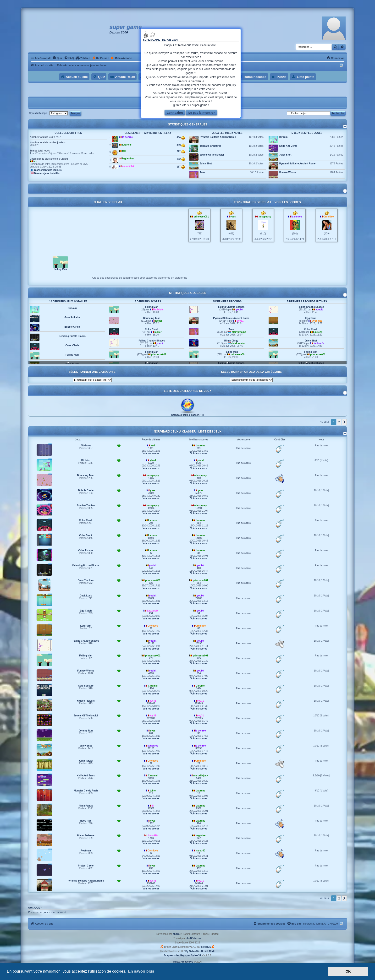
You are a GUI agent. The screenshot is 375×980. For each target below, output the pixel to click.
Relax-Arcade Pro (183, 962)
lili (153, 806)
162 (181, 159)
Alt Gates (86, 446)
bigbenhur (128, 159)
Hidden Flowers (72, 308)
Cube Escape (86, 550)
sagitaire (201, 836)
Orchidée (328, 217)
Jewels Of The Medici (212, 155)
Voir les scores (288, 202)
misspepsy (265, 217)
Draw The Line (86, 580)
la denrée (127, 137)
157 (181, 167)
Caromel (153, 686)
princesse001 (201, 217)
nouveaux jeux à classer (185, 415)
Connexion (175, 113)
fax (35, 161)
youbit (160, 355)
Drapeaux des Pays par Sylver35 (182, 956)
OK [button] (348, 971)
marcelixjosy (201, 776)
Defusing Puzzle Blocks (72, 345)
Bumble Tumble (86, 506)
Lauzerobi (153, 611)
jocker (159, 332)
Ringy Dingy (231, 352)
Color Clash (72, 355)
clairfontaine (239, 343)
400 (181, 138)
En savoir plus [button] (141, 971)
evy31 (240, 332)
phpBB (177, 934)
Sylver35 (206, 947)
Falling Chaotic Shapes (152, 352)
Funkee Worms (288, 172)
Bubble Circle (72, 336)
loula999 (153, 836)
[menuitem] (57, 58)
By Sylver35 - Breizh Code (200, 951)
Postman (86, 851)
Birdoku (284, 137)
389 (181, 145)
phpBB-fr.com (193, 938)
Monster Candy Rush (86, 791)
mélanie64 (128, 166)
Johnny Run (86, 731)
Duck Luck (86, 596)
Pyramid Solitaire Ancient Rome (218, 137)
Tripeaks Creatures (210, 146)
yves (233, 217)
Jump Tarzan (86, 761)
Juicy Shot (206, 164)
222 (181, 152)
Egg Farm (311, 329)
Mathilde (158, 321)
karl (153, 446)
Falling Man (60, 269)
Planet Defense (86, 836)
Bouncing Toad (152, 329)
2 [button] (339, 422)
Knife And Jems (288, 146)
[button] (344, 422)
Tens (202, 172)
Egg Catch (86, 611)
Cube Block (86, 535)
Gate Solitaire (72, 327)
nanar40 (200, 851)
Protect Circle (86, 866)
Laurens (127, 145)
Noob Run (86, 821)
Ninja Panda (86, 806)
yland (153, 460)
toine (153, 791)
